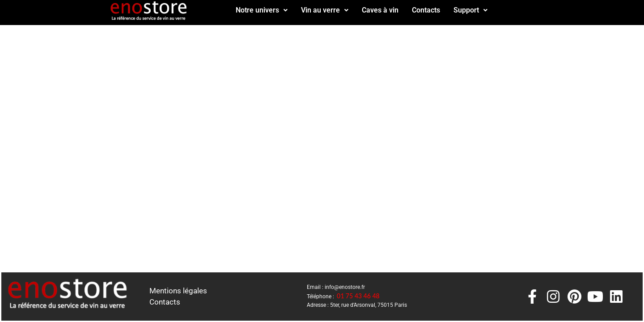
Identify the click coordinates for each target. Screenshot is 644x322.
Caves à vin (380, 10)
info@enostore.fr (345, 287)
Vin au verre (325, 10)
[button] (262, 10)
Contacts (426, 10)
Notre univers (262, 10)
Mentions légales (178, 291)
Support (470, 10)
